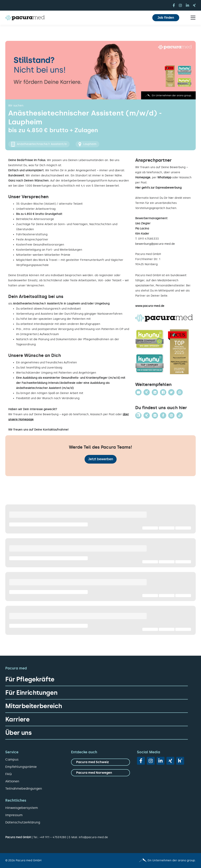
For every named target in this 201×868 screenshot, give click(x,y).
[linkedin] (187, 5)
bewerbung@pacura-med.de (155, 244)
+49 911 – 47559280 (53, 837)
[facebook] (174, 5)
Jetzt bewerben (101, 459)
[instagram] (180, 5)
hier (171, 198)
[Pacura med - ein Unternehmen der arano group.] (150, 861)
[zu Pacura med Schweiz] (100, 762)
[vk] (180, 761)
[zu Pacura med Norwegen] (100, 773)
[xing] (194, 5)
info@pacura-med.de (93, 837)
